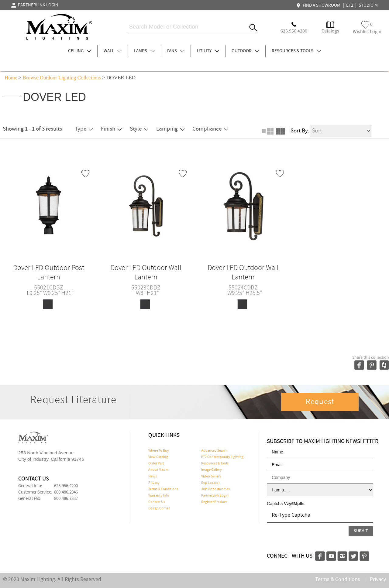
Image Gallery (212, 470)
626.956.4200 (66, 486)
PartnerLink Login (215, 496)
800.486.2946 (66, 492)
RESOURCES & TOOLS (296, 51)
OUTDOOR (245, 51)
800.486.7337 (66, 499)
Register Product (214, 502)
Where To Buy (159, 451)
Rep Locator (210, 483)
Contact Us (157, 502)
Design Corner (159, 508)
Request (320, 402)
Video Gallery (211, 477)
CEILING (80, 51)
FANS (176, 51)
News (153, 477)
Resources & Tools (215, 463)
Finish (111, 129)
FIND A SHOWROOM (319, 5)
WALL (113, 51)
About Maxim (158, 470)
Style (139, 129)
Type (84, 129)
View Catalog (158, 457)
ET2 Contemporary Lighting (222, 457)
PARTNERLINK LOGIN (35, 5)
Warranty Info (159, 496)
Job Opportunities (215, 489)
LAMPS (144, 51)
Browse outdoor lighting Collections (62, 78)
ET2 (350, 5)
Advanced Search (214, 451)
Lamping (170, 129)
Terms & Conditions (163, 489)
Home (11, 78)
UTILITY (208, 51)
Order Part (156, 463)
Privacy (154, 483)
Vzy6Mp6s (294, 504)
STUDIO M (368, 5)
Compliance (210, 129)
